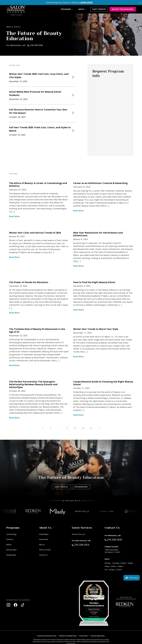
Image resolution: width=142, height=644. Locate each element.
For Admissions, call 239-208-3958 (24, 45)
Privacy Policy (83, 636)
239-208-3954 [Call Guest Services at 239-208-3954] (80, 545)
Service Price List (78, 534)
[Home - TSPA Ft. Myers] (16, 9)
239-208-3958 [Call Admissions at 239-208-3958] (113, 540)
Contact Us (43, 555)
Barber (9, 545)
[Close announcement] (140, 3)
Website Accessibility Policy (68, 636)
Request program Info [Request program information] (123, 9)
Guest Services (99, 9)
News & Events (45, 550)
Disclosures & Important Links (47, 636)
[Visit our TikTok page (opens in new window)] (23, 605)
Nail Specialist (11, 550)
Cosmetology (11, 534)
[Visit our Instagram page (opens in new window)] (8, 605)
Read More (14, 216)
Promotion (132, 578)
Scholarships (44, 534)
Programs (66, 9)
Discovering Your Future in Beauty (69, 2)
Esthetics (10, 539)
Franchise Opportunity (98, 636)
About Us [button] (45, 528)
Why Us (42, 545)
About (81, 9)
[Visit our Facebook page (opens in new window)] (16, 605)
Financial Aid (44, 539)
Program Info (81, 487)
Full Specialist (11, 555)
